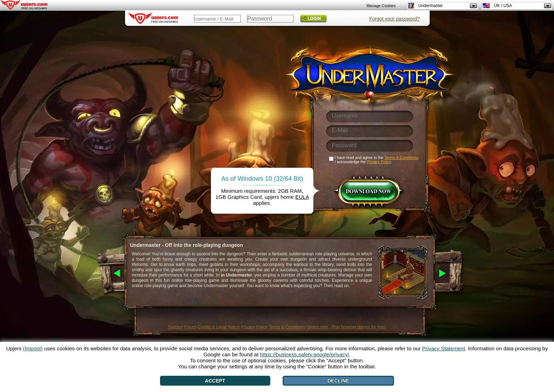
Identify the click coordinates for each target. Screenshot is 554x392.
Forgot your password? (394, 19)
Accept (215, 381)
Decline (338, 381)
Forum (190, 327)
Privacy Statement (444, 348)
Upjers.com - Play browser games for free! (346, 327)
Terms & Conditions (287, 327)
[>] (450, 274)
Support (176, 327)
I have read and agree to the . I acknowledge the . (377, 160)
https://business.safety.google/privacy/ (305, 354)
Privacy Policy (254, 327)
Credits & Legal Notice (219, 327)
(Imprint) (33, 348)
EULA (302, 197)
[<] (110, 274)
